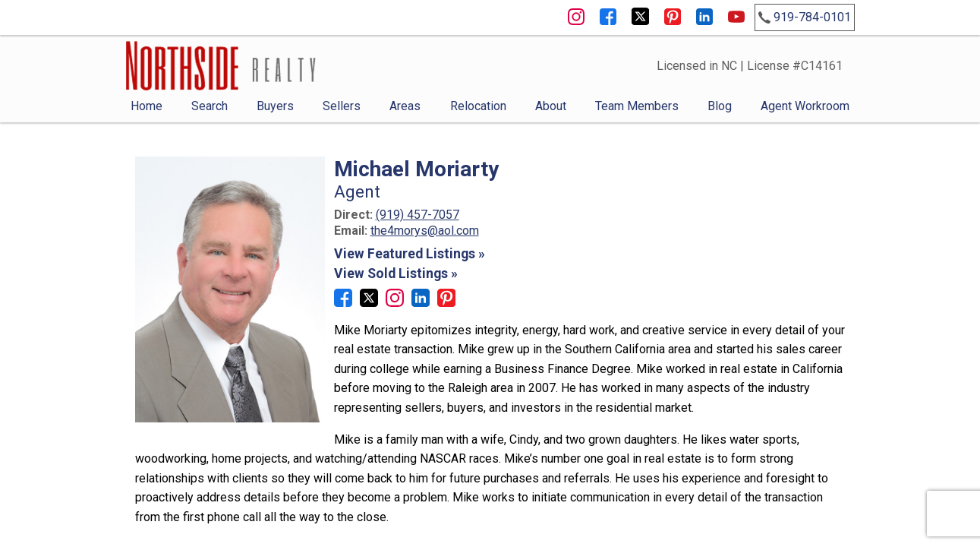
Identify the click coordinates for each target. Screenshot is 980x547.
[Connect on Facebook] (343, 303)
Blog (720, 106)
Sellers (342, 106)
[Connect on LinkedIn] (421, 303)
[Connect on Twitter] (369, 303)
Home (147, 106)
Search (210, 106)
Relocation (478, 106)
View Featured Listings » (410, 254)
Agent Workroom (805, 106)
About (551, 106)
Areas (405, 106)
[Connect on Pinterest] (446, 303)
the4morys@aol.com (425, 231)
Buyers (275, 106)
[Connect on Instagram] (395, 303)
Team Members (637, 106)
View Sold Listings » (396, 273)
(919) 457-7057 (418, 215)
